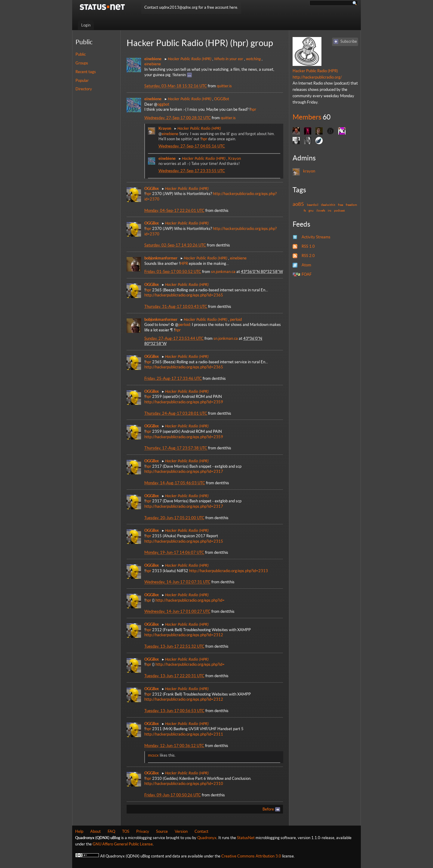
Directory (84, 89)
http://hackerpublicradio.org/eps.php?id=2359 (184, 402)
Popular (82, 81)
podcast (339, 210)
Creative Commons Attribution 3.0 (251, 856)
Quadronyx (207, 838)
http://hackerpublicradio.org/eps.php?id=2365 (184, 295)
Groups (82, 63)
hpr (253, 109)
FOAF (307, 274)
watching (253, 59)
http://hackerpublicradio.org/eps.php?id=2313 (229, 571)
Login (86, 25)
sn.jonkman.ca (223, 272)
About (95, 831)
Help (79, 831)
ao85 (298, 204)
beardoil (313, 205)
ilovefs (321, 210)
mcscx (153, 755)
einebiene (153, 64)
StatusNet (246, 838)
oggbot (163, 104)
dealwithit (328, 205)
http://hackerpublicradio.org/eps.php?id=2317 (184, 471)
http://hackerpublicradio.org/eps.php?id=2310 (184, 784)
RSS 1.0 (308, 246)
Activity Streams (316, 237)
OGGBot (222, 99)
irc (330, 210)
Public (81, 54)
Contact (201, 831)
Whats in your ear (229, 59)
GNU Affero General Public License (123, 844)
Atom (306, 265)
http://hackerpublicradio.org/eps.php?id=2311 (184, 734)
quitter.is (224, 86)
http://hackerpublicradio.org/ (317, 77)
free (341, 205)
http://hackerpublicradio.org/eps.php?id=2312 (184, 635)
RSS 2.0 (308, 256)
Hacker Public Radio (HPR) (190, 59)
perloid (236, 319)
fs (305, 210)
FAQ (111, 831)
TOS (126, 831)
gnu (311, 210)
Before (268, 809)
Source (162, 831)
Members (307, 117)
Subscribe (349, 41)
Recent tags (86, 72)
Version (181, 831)
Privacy (143, 831)
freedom (351, 205)
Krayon (235, 158)
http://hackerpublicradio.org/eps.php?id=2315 (184, 541)
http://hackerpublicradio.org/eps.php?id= (190, 600)
